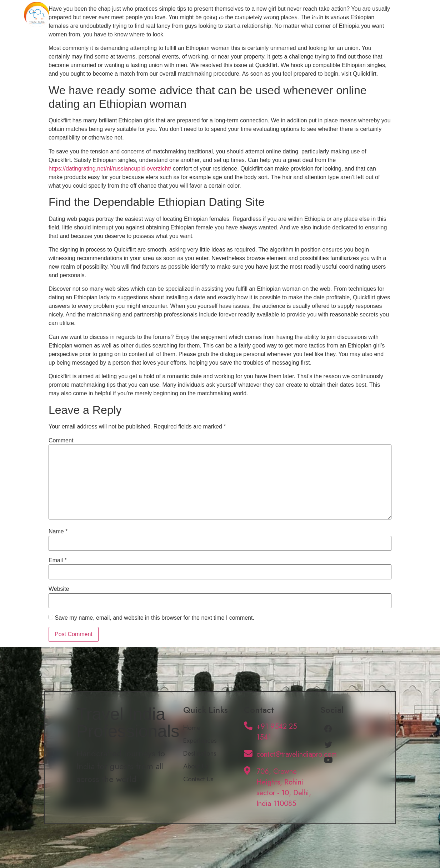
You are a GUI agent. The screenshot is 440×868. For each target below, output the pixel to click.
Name (58, 532)
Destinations (304, 14)
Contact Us (392, 14)
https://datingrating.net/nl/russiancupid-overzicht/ (110, 169)
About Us (349, 14)
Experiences (255, 14)
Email (58, 560)
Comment (61, 441)
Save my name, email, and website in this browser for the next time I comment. (154, 618)
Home (215, 14)
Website (59, 589)
